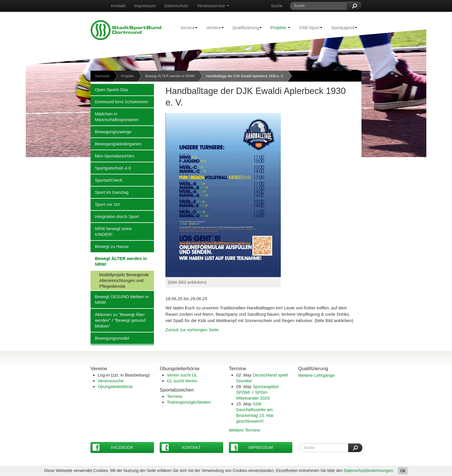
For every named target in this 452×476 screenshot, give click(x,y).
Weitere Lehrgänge (316, 375)
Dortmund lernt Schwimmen (119, 101)
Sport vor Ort (105, 204)
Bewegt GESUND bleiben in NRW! (120, 299)
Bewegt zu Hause (110, 246)
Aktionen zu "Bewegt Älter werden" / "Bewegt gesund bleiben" (118, 320)
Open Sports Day (109, 89)
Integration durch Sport (115, 216)
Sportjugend (342, 27)
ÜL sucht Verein (182, 381)
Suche (277, 6)
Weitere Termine (245, 430)
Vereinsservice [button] (213, 6)
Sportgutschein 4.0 (111, 168)
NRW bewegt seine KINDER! (111, 231)
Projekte (280, 28)
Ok (403, 471)
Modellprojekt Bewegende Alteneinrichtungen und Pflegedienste (120, 280)
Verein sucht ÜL (182, 375)
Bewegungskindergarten (116, 144)
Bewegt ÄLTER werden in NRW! (170, 76)
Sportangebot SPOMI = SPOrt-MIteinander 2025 (257, 392)
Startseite (102, 76)
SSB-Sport (308, 27)
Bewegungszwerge (111, 131)
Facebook (113, 447)
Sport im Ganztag (110, 192)
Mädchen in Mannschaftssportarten (115, 116)
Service (187, 27)
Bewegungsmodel (110, 338)
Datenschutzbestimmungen (368, 471)
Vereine (213, 27)
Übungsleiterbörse (115, 386)
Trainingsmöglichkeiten (189, 402)
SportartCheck (107, 180)
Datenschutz (176, 6)
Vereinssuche (111, 381)
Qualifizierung (245, 27)
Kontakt (118, 6)
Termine (175, 396)
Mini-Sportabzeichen (112, 156)
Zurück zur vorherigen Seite (192, 330)
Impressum (145, 6)
